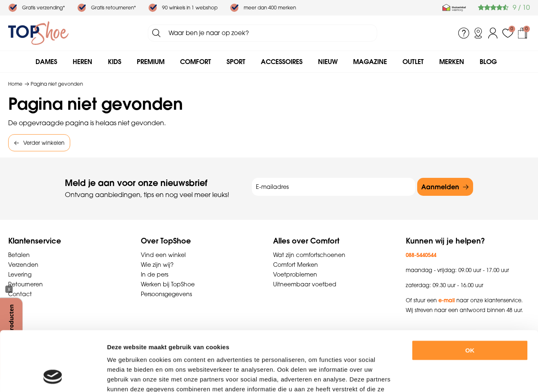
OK (470, 294)
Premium (151, 62)
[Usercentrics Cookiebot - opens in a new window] (53, 376)
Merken (452, 62)
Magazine (370, 62)
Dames (46, 62)
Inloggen (493, 33)
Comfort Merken (296, 265)
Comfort (196, 62)
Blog (488, 62)
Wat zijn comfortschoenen (309, 255)
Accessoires (282, 62)
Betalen (19, 255)
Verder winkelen (44, 143)
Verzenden (23, 265)
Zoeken (156, 33)
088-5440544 (421, 255)
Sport (236, 62)
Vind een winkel (163, 255)
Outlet (413, 62)
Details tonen (448, 376)
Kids (114, 62)
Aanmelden (440, 187)
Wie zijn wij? (157, 265)
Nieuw (328, 62)
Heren (82, 62)
